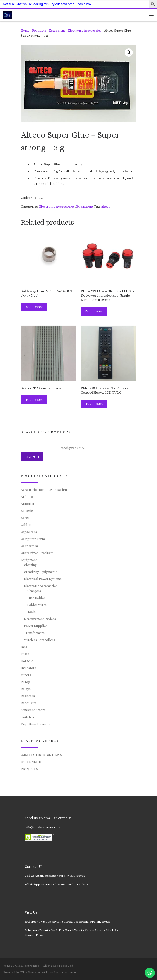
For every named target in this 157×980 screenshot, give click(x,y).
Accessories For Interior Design (44, 490)
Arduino (27, 497)
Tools (31, 612)
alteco (106, 206)
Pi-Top (25, 682)
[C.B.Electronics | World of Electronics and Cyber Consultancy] (7, 15)
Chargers (34, 591)
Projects (29, 769)
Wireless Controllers (39, 640)
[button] (129, 52)
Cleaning (30, 565)
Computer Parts (33, 539)
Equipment (57, 31)
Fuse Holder (36, 598)
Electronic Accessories (85, 31)
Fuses (25, 654)
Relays (26, 689)
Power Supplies (36, 626)
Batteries (28, 511)
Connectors (29, 546)
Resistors (28, 696)
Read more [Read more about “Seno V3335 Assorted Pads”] (34, 400)
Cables (26, 525)
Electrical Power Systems (43, 579)
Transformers (34, 633)
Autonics (27, 504)
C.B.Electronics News (41, 755)
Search (32, 457)
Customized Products (37, 553)
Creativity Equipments (41, 572)
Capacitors (29, 532)
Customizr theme (65, 972)
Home (25, 31)
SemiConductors (33, 710)
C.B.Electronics (27, 966)
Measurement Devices (40, 619)
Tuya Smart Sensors (36, 724)
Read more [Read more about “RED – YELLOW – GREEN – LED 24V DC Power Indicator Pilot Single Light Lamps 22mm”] (94, 311)
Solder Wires (37, 605)
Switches (27, 717)
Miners (26, 675)
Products (39, 31)
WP (23, 972)
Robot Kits (29, 703)
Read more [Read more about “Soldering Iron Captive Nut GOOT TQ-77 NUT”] (34, 307)
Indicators (29, 668)
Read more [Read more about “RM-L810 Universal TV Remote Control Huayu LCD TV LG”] (94, 404)
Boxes (25, 518)
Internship (32, 762)
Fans (24, 647)
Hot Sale (27, 661)
